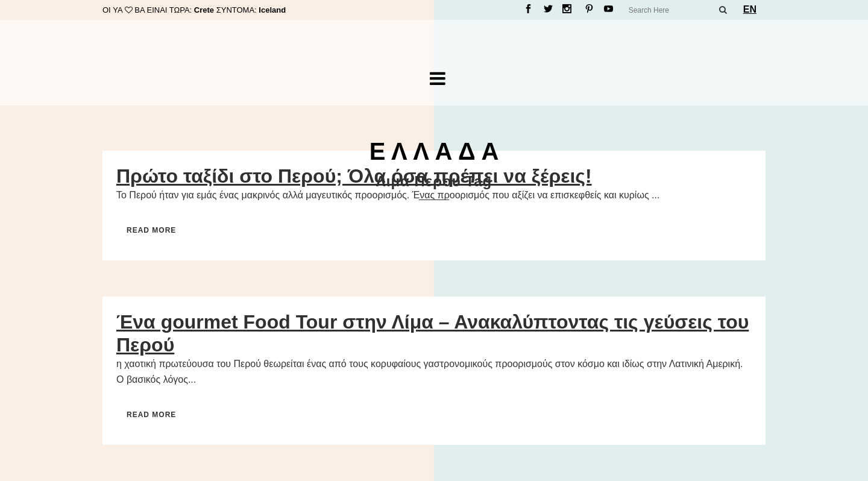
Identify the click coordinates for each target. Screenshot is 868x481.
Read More (151, 230)
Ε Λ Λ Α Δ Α (434, 151)
